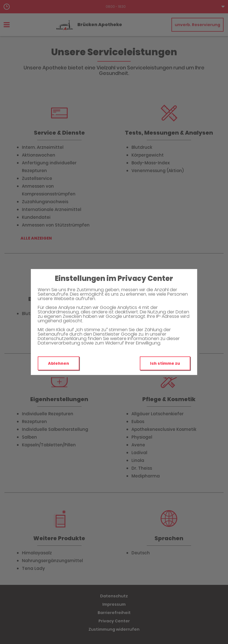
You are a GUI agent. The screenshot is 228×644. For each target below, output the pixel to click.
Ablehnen (59, 363)
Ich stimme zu (165, 363)
